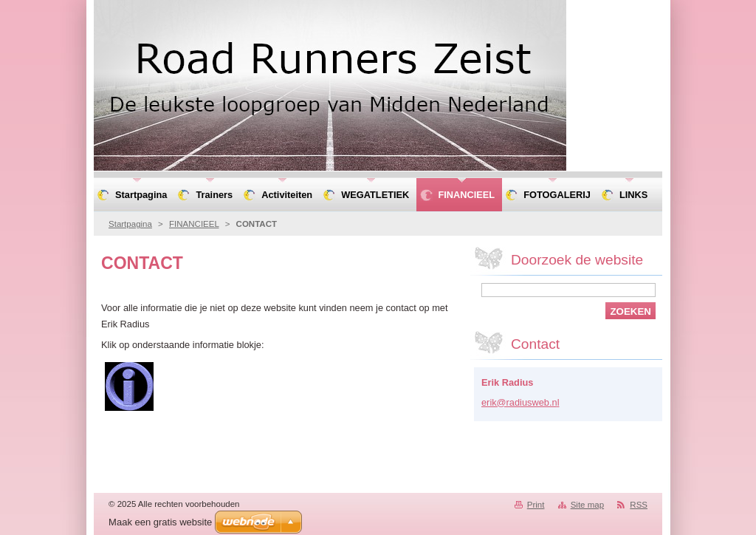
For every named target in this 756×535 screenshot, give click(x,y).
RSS (639, 505)
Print (536, 505)
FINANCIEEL (194, 224)
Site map (587, 505)
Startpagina (130, 224)
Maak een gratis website (160, 522)
